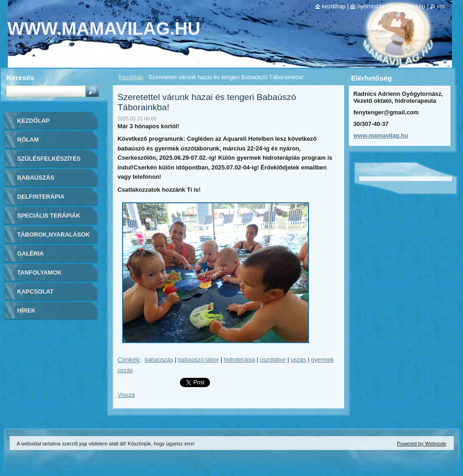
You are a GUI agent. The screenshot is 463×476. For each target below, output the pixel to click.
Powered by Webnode (422, 444)
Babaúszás (36, 178)
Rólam (28, 140)
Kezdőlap (131, 77)
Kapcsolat (35, 291)
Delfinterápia (41, 197)
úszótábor (273, 360)
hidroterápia (240, 360)
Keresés (20, 78)
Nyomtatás (371, 6)
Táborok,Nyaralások (53, 235)
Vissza (126, 395)
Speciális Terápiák (49, 216)
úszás (298, 360)
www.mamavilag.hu (381, 135)
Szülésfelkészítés (49, 159)
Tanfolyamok (39, 272)
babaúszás (159, 360)
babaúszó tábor (198, 360)
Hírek (26, 310)
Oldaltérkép (411, 6)
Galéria (31, 254)
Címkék (129, 360)
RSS (441, 6)
